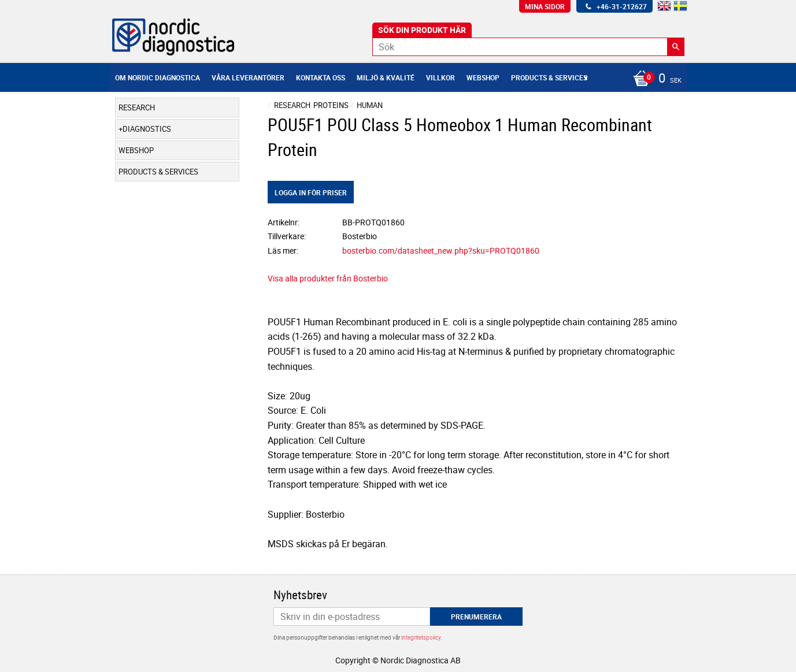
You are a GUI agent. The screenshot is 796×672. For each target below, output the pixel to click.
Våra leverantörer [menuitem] (248, 77)
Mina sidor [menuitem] (545, 6)
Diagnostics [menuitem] (147, 129)
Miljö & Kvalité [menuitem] (386, 77)
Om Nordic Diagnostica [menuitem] (158, 77)
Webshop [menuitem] (483, 77)
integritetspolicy (421, 637)
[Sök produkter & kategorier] (528, 47)
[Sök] (676, 47)
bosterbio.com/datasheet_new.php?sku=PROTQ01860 (441, 250)
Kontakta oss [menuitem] (321, 77)
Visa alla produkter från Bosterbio (328, 278)
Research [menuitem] (137, 107)
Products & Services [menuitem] (549, 77)
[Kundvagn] (654, 79)
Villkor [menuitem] (440, 77)
